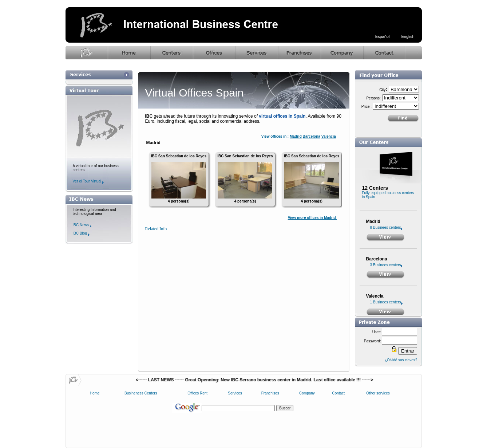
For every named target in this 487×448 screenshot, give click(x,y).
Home (95, 393)
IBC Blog (81, 233)
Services (235, 393)
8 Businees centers (386, 227)
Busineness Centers (141, 393)
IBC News (82, 225)
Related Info (156, 229)
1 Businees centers (386, 302)
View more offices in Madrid (312, 218)
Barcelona (312, 136)
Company (307, 393)
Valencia (329, 136)
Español (383, 36)
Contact (338, 393)
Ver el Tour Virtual (88, 181)
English (408, 36)
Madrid (296, 136)
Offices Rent (197, 393)
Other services (378, 393)
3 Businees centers (386, 265)
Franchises (270, 393)
